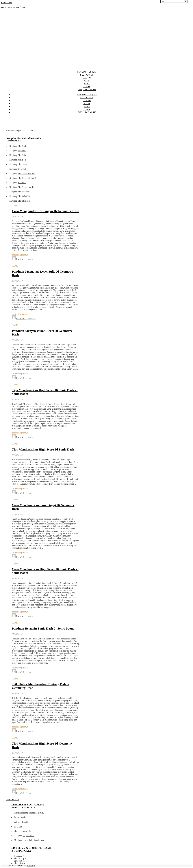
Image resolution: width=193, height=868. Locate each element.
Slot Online (23, 146)
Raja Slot (22, 169)
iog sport (18, 826)
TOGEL (87, 87)
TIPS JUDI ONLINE (87, 90)
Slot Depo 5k (24, 192)
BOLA (87, 84)
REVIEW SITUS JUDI (87, 72)
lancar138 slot (20, 817)
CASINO (87, 78)
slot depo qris (20, 858)
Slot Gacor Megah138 (27, 178)
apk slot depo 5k (21, 822)
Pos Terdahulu (13, 799)
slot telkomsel (20, 863)
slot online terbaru (36, 813)
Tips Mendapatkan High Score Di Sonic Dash (43, 449)
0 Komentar (31, 259)
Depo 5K (22, 151)
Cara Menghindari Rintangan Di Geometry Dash (46, 211)
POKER (87, 81)
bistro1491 (21, 259)
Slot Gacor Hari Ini (26, 187)
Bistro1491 (7, 3)
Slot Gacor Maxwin (26, 173)
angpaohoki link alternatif (34, 840)
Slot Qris (22, 155)
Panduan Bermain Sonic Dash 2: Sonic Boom (43, 628)
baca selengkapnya (20, 255)
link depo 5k (20, 856)
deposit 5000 (28, 836)
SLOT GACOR (87, 75)
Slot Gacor (23, 164)
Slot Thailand (24, 201)
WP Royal (31, 866)
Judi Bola (22, 160)
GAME (15, 205)
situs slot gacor (21, 861)
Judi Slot (22, 183)
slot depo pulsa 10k (23, 831)
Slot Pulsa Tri (24, 196)
